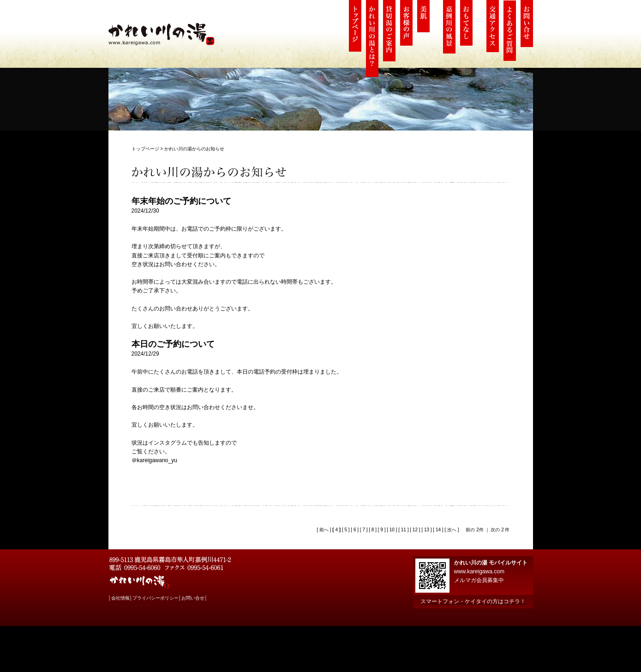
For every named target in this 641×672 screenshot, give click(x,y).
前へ (323, 530)
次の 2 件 (500, 530)
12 (415, 530)
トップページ (145, 149)
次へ (451, 530)
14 (438, 530)
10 (392, 530)
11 (404, 530)
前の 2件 (474, 530)
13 (427, 530)
